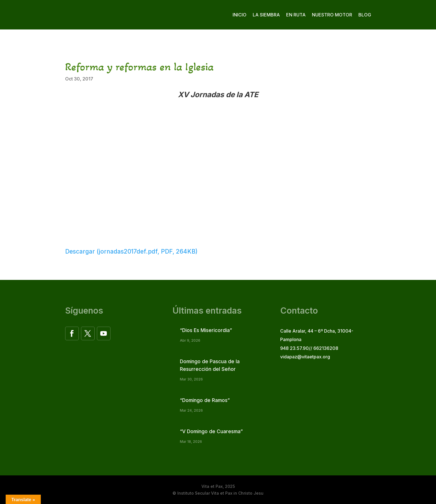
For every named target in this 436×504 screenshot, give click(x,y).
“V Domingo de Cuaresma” (211, 431)
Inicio (240, 15)
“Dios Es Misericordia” (206, 330)
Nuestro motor (332, 15)
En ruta (296, 15)
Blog (365, 15)
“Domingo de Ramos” (205, 400)
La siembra (266, 15)
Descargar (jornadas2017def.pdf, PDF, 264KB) (131, 251)
